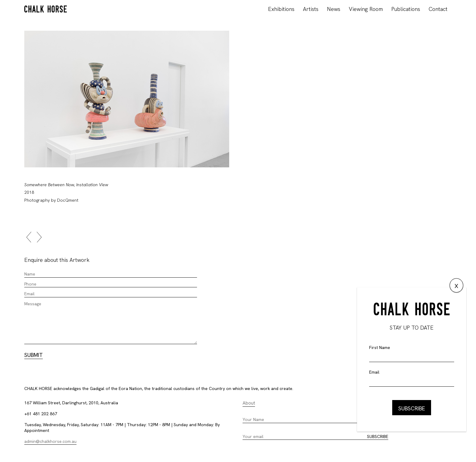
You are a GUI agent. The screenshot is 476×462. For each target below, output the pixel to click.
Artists (311, 9)
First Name (380, 347)
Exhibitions (281, 9)
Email (374, 372)
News (334, 9)
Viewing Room (366, 9)
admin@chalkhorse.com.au (50, 441)
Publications (406, 9)
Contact (438, 9)
